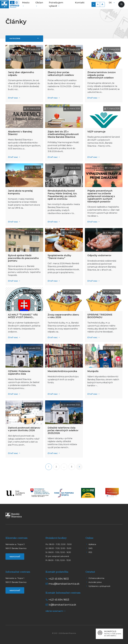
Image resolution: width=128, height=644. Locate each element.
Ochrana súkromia (96, 578)
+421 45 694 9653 (59, 600)
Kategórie (15, 39)
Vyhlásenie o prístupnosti (99, 586)
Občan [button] (39, 3)
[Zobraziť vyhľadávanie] (121, 4)
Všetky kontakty (54, 611)
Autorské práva (95, 582)
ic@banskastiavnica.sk (62, 605)
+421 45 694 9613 (59, 579)
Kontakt (80, 3)
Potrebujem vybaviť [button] (56, 4)
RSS (90, 552)
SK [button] (111, 3)
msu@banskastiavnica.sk (64, 584)
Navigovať (15, 557)
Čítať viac (13, 98)
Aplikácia (92, 544)
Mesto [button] (26, 3)
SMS (90, 548)
